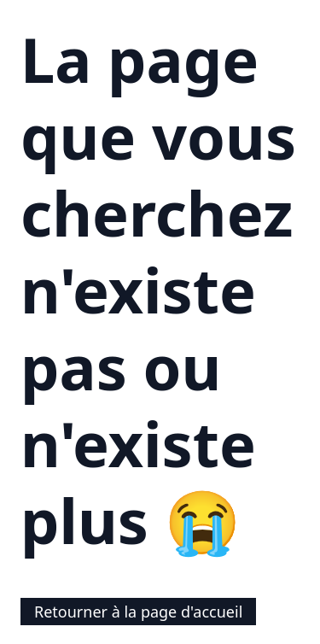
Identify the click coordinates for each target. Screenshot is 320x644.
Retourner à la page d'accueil (138, 612)
